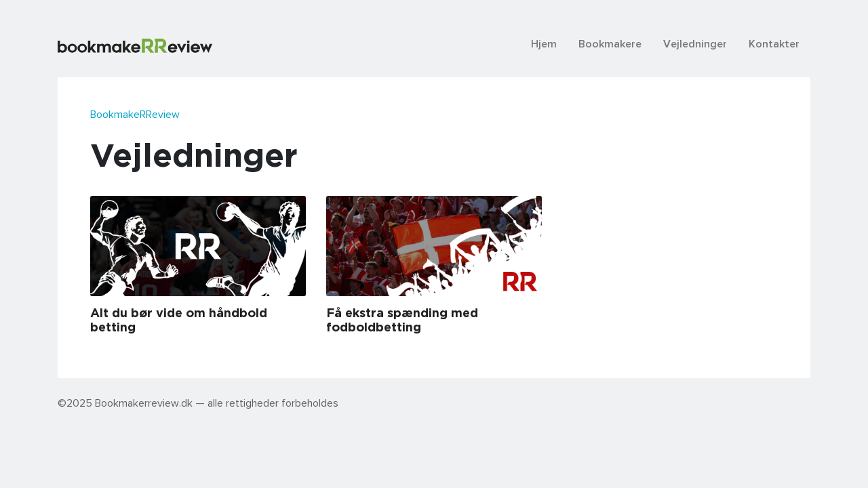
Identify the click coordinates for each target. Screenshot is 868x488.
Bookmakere (610, 43)
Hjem (544, 43)
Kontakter (774, 43)
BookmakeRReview (135, 114)
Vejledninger (695, 43)
